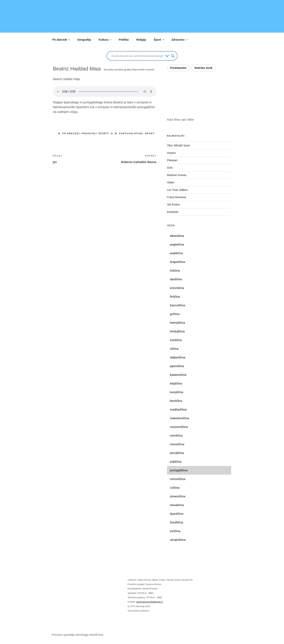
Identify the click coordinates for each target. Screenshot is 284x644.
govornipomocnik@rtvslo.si (149, 602)
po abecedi (71, 133)
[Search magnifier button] (173, 56)
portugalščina (131, 133)
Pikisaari (172, 160)
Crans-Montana (181, 197)
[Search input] (137, 56)
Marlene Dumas (177, 175)
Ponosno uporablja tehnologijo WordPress (77, 635)
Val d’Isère (175, 204)
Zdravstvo (180, 40)
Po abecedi (62, 40)
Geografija (84, 40)
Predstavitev (178, 68)
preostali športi (95, 133)
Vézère (171, 153)
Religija (141, 40)
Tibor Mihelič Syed (178, 145)
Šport (159, 40)
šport (150, 133)
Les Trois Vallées (181, 190)
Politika (124, 40)
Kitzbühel (173, 212)
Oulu (170, 168)
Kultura (105, 40)
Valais (171, 182)
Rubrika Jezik (204, 68)
